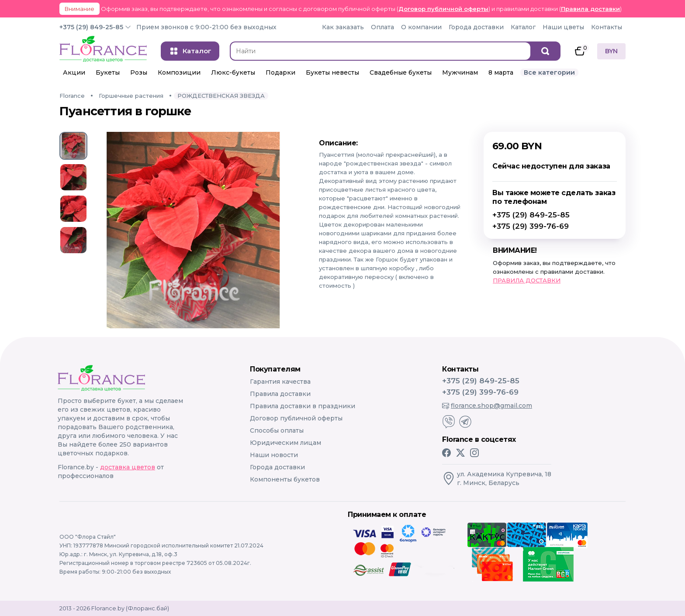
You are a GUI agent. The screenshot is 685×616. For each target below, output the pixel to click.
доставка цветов (128, 467)
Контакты (607, 27)
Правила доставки (590, 9)
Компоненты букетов (285, 479)
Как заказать (343, 27)
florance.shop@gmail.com (487, 406)
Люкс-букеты (233, 72)
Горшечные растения (131, 96)
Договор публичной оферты (443, 9)
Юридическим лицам (285, 443)
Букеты (108, 72)
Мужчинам (460, 72)
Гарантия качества (280, 382)
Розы (139, 72)
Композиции (179, 72)
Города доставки (476, 27)
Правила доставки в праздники (303, 406)
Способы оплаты (277, 430)
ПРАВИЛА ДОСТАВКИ (527, 280)
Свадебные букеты (401, 72)
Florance (72, 96)
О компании (421, 27)
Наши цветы (563, 27)
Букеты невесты (332, 72)
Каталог (523, 27)
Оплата (382, 27)
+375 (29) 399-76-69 (531, 226)
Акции (74, 72)
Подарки (280, 72)
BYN (611, 51)
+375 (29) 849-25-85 (91, 27)
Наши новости (274, 455)
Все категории (549, 72)
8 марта (501, 72)
